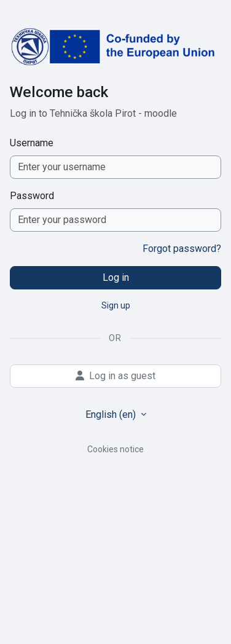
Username (32, 143)
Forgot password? (182, 249)
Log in (116, 277)
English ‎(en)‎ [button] (112, 414)
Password (32, 196)
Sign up (116, 305)
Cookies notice (116, 449)
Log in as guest (116, 376)
